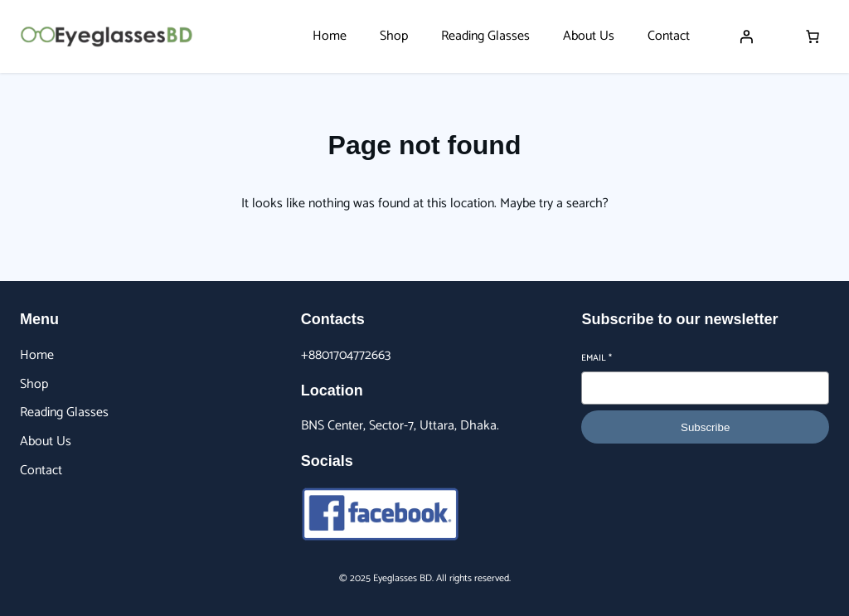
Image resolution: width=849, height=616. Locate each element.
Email (597, 359)
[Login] (746, 36)
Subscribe (705, 427)
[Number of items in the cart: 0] (813, 36)
